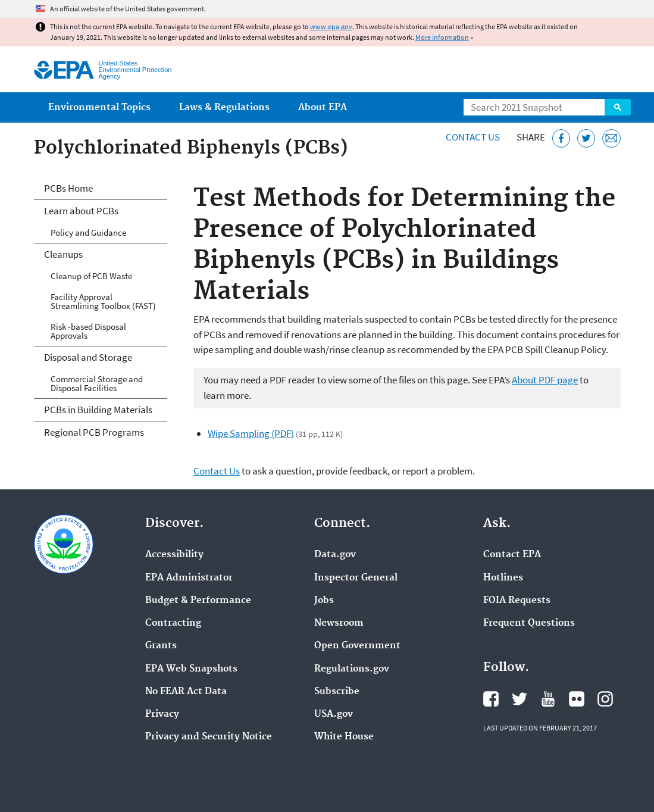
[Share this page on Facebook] (561, 138)
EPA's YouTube (548, 699)
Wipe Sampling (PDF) (251, 433)
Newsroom (339, 623)
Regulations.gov (352, 669)
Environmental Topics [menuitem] (99, 107)
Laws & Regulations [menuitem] (224, 107)
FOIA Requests (517, 601)
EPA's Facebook (491, 699)
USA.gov (334, 714)
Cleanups (63, 254)
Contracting (173, 623)
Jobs (324, 601)
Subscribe (337, 692)
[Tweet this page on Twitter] (586, 138)
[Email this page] (611, 138)
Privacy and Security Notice (209, 737)
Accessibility (174, 555)
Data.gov (335, 555)
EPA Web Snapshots (191, 669)
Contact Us (473, 137)
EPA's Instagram (605, 699)
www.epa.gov (331, 26)
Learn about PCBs (81, 211)
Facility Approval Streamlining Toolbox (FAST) (103, 301)
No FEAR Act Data (186, 692)
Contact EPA (512, 555)
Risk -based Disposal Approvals (88, 331)
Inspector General (356, 578)
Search (618, 107)
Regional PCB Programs (94, 432)
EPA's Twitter (520, 699)
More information (442, 37)
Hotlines (503, 578)
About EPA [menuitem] (323, 107)
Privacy (162, 714)
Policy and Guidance (88, 232)
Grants (161, 646)
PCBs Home (68, 188)
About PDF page (545, 380)
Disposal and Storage (88, 357)
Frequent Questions (529, 623)
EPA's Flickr (577, 699)
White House (344, 737)
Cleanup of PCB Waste (91, 276)
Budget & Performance (198, 601)
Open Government (357, 646)
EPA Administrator (189, 578)
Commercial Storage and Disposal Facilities (97, 383)
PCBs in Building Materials (98, 410)
